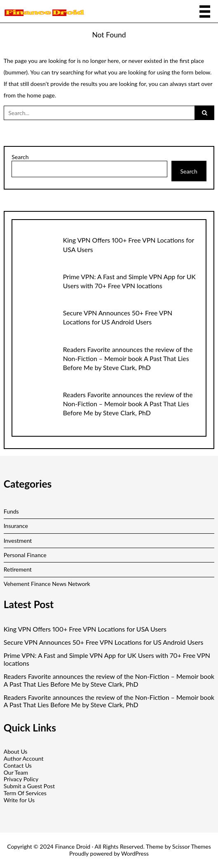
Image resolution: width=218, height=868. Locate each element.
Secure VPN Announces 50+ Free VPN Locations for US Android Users (103, 642)
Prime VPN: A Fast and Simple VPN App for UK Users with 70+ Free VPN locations (107, 659)
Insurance (16, 526)
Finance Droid (73, 846)
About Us (16, 751)
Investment (18, 540)
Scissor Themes (192, 846)
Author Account (24, 758)
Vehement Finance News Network (47, 584)
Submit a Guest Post (29, 786)
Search (20, 157)
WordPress (135, 853)
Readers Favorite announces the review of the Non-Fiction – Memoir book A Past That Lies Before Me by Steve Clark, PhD (128, 358)
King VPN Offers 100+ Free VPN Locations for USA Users (85, 629)
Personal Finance (25, 555)
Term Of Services (25, 793)
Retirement (18, 569)
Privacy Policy (21, 779)
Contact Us (18, 765)
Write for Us (19, 800)
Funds (11, 511)
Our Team (16, 772)
